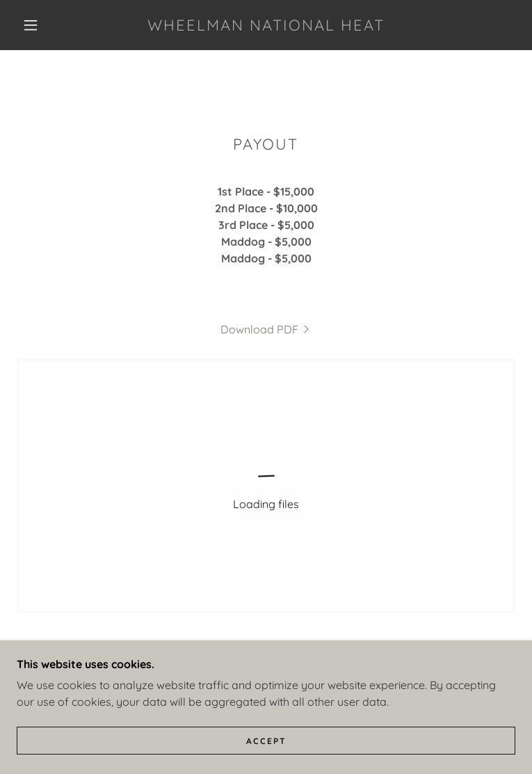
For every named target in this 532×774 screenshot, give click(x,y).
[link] (266, 25)
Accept (266, 741)
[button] (42, 25)
